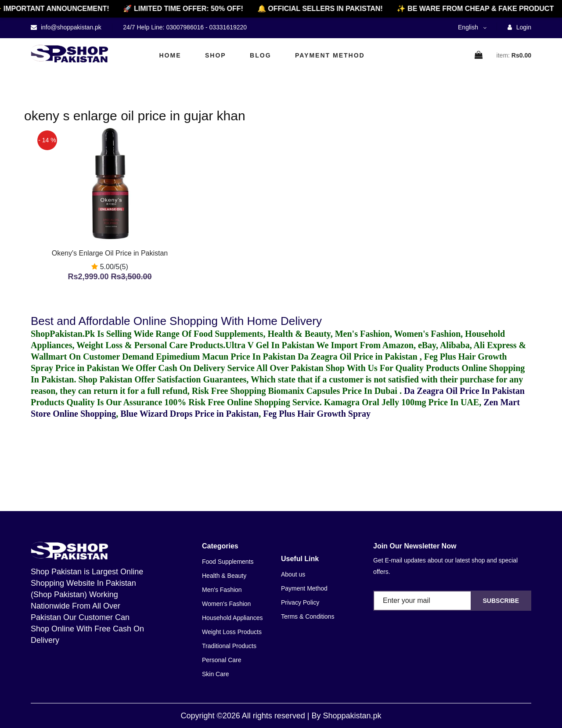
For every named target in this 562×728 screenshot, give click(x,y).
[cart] (479, 56)
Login (519, 27)
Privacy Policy (300, 602)
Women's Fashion (226, 604)
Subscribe (501, 601)
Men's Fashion (222, 590)
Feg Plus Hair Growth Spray (317, 414)
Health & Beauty (224, 576)
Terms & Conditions (308, 616)
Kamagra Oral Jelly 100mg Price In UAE (402, 402)
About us (293, 574)
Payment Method (330, 55)
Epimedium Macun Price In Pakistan (226, 357)
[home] (69, 54)
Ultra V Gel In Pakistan (270, 345)
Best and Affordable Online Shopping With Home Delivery (176, 321)
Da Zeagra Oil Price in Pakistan (359, 357)
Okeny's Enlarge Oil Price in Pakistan (110, 253)
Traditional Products (229, 646)
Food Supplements (228, 562)
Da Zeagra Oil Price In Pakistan (464, 391)
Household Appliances (232, 618)
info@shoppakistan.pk (70, 27)
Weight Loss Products (232, 632)
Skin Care (215, 674)
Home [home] (170, 55)
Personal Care (222, 660)
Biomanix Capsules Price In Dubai (333, 391)
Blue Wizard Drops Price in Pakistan (189, 414)
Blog (260, 55)
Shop (216, 55)
